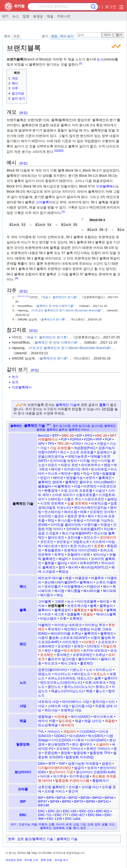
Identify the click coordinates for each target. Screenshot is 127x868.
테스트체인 (72, 652)
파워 (87, 556)
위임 (51, 522)
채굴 (50, 16)
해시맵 (59, 592)
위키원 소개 (31, 861)
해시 (23, 588)
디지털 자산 (89, 462)
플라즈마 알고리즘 (61, 660)
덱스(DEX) (96, 737)
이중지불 (91, 526)
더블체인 (45, 626)
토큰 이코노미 (80, 547)
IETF (52, 765)
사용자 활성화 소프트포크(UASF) (63, 639)
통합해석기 (101, 782)
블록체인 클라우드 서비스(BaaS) (89, 483)
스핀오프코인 (94, 500)
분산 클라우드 (82, 745)
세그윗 (59, 615)
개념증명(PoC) (84, 449)
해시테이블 (92, 592)
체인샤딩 (51, 711)
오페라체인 (46, 647)
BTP (56, 437)
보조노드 (100, 675)
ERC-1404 (73, 820)
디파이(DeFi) (97, 741)
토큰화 (99, 547)
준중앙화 (51, 754)
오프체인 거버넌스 (70, 750)
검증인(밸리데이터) (52, 671)
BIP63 (67, 803)
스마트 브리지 (62, 496)
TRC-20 (63, 445)
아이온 (45, 777)
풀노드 (101, 692)
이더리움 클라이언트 (66, 526)
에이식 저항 (47, 722)
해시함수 (47, 596)
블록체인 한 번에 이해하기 (53, 307)
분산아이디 (23, 773)
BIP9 (50, 799)
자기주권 (60, 777)
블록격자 (91, 635)
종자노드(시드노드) (78, 688)
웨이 (91, 517)
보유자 (92, 769)
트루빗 (59, 556)
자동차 (43, 825)
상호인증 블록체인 (52, 788)
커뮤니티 (64, 16)
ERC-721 (45, 816)
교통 (51, 825)
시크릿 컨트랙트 (52, 504)
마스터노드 (63, 675)
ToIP (62, 765)
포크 (15, 383)
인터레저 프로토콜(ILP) (83, 530)
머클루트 (97, 579)
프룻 (63, 620)
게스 (63, 453)
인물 (69, 829)
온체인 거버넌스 (98, 750)
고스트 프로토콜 (81, 453)
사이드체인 (70, 643)
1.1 (23, 297)
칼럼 (26, 16)
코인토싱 (63, 543)
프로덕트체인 (83, 656)
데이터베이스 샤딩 (76, 703)
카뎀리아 (93, 588)
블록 (23, 611)
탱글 (57, 652)
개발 (34, 825)
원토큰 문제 (76, 517)
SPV (41, 445)
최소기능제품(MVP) (76, 534)
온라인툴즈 (53, 588)
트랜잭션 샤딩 (71, 711)
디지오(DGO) (61, 741)
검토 (102, 406)
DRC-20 (68, 437)
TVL (41, 733)
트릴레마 (74, 556)
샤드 (112, 703)
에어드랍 (71, 513)
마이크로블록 (87, 603)
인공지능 (24, 825)
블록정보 (80, 611)
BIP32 (73, 799)
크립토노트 (81, 543)
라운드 (53, 466)
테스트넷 (51, 547)
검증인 (107, 765)
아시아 (60, 825)
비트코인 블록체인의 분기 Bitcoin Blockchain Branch (65, 311)
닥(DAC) (60, 737)
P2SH (88, 441)
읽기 (45, 36)
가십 (43, 449)
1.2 (27, 297)
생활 (105, 825)
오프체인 (64, 647)
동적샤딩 (99, 703)
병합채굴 (45, 718)
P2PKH (76, 441)
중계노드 (102, 688)
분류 (11, 840)
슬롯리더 (111, 679)
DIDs (42, 765)
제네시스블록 (106, 615)
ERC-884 (95, 816)
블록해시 (86, 583)
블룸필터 (45, 487)
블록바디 (45, 611)
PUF (108, 441)
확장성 (63, 573)
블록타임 (97, 611)
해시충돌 (74, 592)
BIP (23, 803)
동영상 (38, 16)
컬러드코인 (56, 539)
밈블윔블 (109, 475)
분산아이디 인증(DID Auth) (96, 773)
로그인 (111, 7)
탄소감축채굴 (48, 726)
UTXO (76, 445)
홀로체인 (87, 664)
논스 (100, 59)
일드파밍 (65, 722)
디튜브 (79, 741)
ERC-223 (86, 812)
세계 (69, 825)
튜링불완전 (53, 551)
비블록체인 (63, 487)
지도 (112, 825)
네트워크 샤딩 (48, 703)
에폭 (83, 513)
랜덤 (107, 466)
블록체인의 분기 (51, 320)
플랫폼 (49, 564)
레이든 (56, 470)
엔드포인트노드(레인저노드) (61, 684)
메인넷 (66, 475)
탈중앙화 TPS (100, 754)
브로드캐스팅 (77, 607)
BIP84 (91, 803)
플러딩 (62, 564)
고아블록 (42, 202)
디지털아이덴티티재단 (55, 769)
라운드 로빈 (69, 466)
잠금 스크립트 (48, 534)
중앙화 (66, 754)
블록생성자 (63, 611)
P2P (64, 441)
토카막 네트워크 (95, 652)
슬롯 (98, 679)
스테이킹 (54, 500)
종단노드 (54, 688)
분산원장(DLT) (58, 745)
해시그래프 (69, 664)
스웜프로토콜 (86, 496)
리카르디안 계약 (76, 470)
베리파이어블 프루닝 (66, 635)
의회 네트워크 (95, 684)
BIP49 (55, 803)
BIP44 (109, 799)
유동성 (78, 522)
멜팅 (77, 475)
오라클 (23, 790)
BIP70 (79, 803)
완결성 (88, 615)
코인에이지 (108, 539)
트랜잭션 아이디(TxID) (81, 551)
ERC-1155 (54, 820)
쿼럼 (89, 692)
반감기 (45, 479)
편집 (54, 36)
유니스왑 (64, 522)
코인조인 (47, 543)
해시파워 (110, 592)
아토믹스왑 (99, 504)
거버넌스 (54, 733)
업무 (97, 825)
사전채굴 (61, 718)
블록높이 (106, 607)
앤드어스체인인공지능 (90, 509)
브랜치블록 (56, 607)
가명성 (102, 445)
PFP (99, 441)
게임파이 (70, 733)
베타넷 (58, 479)
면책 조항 (46, 861)
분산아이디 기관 (61, 773)
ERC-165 (70, 812)
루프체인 (54, 630)
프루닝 (100, 656)
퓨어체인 (63, 656)
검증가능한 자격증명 (83, 765)
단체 (90, 825)
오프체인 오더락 (102, 513)
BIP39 (85, 799)
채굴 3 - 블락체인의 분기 (58, 298)
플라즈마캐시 (88, 660)
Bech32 (44, 437)
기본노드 (76, 671)
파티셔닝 (100, 556)
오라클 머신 (90, 788)
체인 (23, 645)
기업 (83, 825)
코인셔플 (74, 539)
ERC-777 (62, 816)
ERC (23, 816)
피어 (73, 564)
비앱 (77, 487)
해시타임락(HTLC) (95, 568)
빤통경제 (51, 492)
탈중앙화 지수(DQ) (80, 758)
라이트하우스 (91, 466)
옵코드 (59, 517)
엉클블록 (73, 615)
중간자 (73, 792)
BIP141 (104, 803)
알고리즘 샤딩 (82, 707)
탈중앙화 (23, 745)
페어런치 (68, 726)
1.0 (19, 297)
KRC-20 (101, 437)
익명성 (105, 526)
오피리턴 (45, 517)
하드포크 (51, 664)
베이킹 (105, 603)
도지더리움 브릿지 (63, 462)
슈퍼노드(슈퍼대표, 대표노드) (70, 679)
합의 (62, 568)
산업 (76, 825)
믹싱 (86, 475)
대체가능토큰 (77, 458)
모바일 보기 (61, 861)
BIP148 (43, 806)
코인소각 (90, 539)
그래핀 (59, 603)
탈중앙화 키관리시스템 (72, 782)
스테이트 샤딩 (58, 707)
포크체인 (47, 656)
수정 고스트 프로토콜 (76, 492)
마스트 (53, 475)
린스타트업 (99, 470)
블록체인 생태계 (50, 483)
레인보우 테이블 (50, 579)
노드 (23, 684)
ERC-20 (54, 812)
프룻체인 (76, 620)
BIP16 (61, 799)
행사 (76, 829)
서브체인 (88, 643)
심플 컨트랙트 (78, 504)
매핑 (68, 579)
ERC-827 (78, 816)
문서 (7, 36)
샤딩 (23, 707)
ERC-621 (103, 812)
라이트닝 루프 (95, 626)
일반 (83, 829)
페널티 (63, 560)
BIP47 (42, 803)
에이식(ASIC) (80, 718)
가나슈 (89, 445)
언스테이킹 (53, 513)
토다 (64, 547)
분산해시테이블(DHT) (60, 583)
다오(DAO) (88, 733)
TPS (51, 445)
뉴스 (16, 16)
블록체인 (16, 427)
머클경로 (81, 579)
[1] (81, 63)
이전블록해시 (106, 186)
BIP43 (97, 799)
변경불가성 (74, 479)
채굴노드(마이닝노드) (67, 692)
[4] (17, 279)
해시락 (73, 568)
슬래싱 (112, 500)
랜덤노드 (45, 675)
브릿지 (90, 479)
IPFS (88, 437)
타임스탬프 (48, 620)
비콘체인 (90, 487)
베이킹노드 (82, 675)
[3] (62, 150)
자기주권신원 (79, 777)
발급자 (79, 769)
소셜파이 (102, 745)
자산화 (109, 530)
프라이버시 (80, 560)
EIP (79, 437)
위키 (5, 16)
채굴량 (110, 722)
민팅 (96, 475)
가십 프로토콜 (60, 449)
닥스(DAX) (77, 737)
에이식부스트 (103, 718)
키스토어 (99, 543)
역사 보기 (67, 36)
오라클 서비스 (55, 792)
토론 (17, 36)
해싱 (60, 596)
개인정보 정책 (14, 861)
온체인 (79, 647)
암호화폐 (59, 829)
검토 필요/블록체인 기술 (35, 840)
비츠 (48, 615)
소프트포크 (106, 643)
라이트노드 (104, 671)
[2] (59, 150)
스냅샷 (100, 492)
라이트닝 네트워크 (68, 626)
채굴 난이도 (93, 722)
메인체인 (71, 630)
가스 (113, 445)
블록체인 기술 (66, 406)
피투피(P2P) (89, 564)
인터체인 (93, 647)
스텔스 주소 (73, 500)
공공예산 (103, 453)
